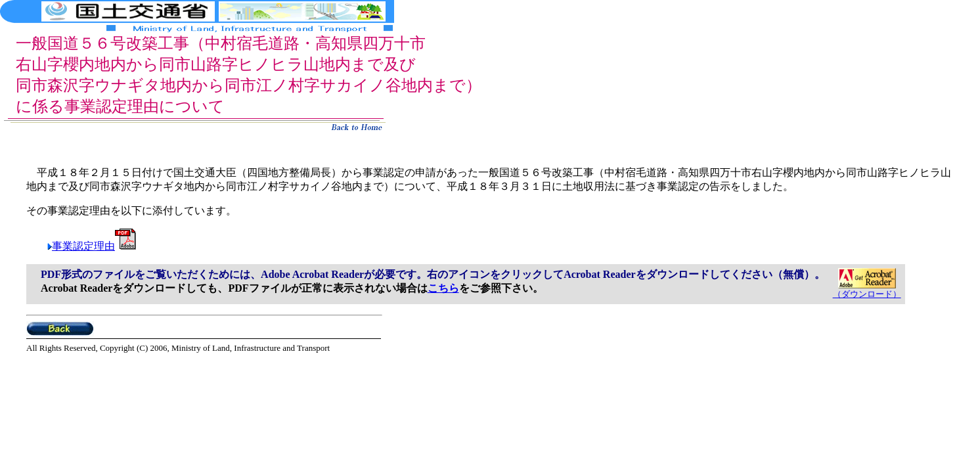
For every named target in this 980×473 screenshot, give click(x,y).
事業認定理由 (94, 246)
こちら (443, 288)
